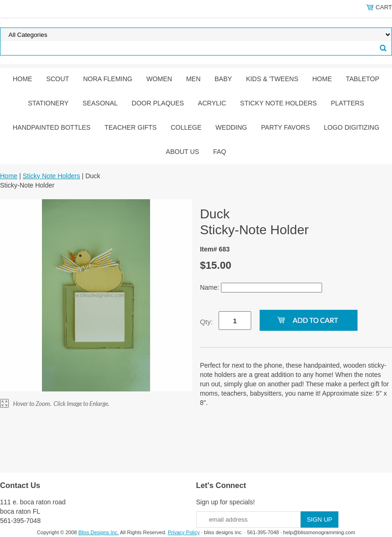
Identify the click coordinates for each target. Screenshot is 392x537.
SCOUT (58, 79)
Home (22, 79)
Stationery (48, 103)
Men (193, 79)
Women (159, 79)
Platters (347, 103)
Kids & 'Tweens (272, 79)
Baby (223, 79)
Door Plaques (158, 103)
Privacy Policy (184, 532)
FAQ (220, 152)
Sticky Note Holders (279, 103)
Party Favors (285, 127)
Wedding (231, 127)
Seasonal (100, 103)
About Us (182, 152)
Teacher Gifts (131, 127)
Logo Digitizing (352, 127)
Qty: (206, 322)
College (186, 127)
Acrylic (212, 103)
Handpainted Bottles (52, 127)
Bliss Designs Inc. (99, 532)
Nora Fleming (108, 79)
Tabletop (363, 79)
